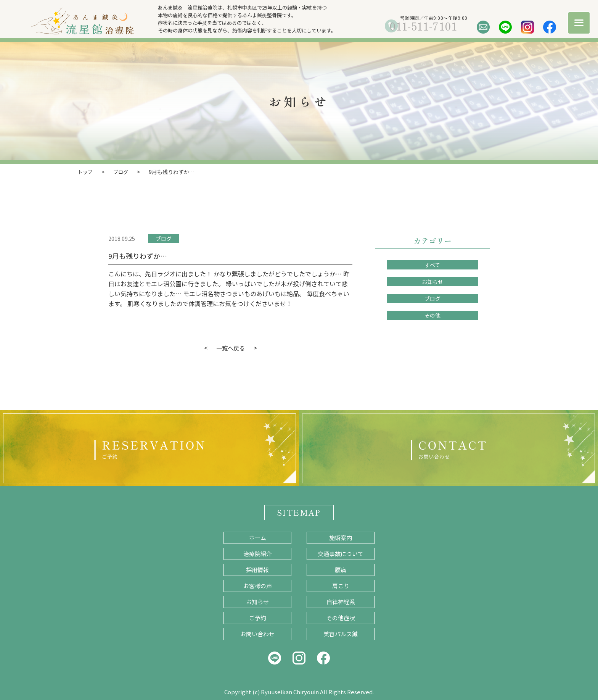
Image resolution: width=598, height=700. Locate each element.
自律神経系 (341, 601)
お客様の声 (258, 585)
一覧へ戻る (230, 347)
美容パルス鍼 (341, 633)
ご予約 (258, 617)
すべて (432, 265)
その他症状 (341, 617)
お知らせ (432, 281)
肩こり (341, 585)
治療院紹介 (258, 553)
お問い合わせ (257, 633)
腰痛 (341, 569)
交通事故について (341, 553)
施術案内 (341, 537)
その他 (432, 315)
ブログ (164, 238)
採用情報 (257, 569)
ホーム (258, 537)
